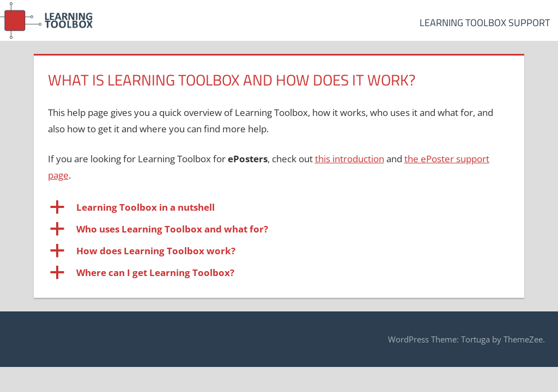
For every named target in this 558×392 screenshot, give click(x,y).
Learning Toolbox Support (485, 23)
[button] (279, 207)
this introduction (350, 159)
